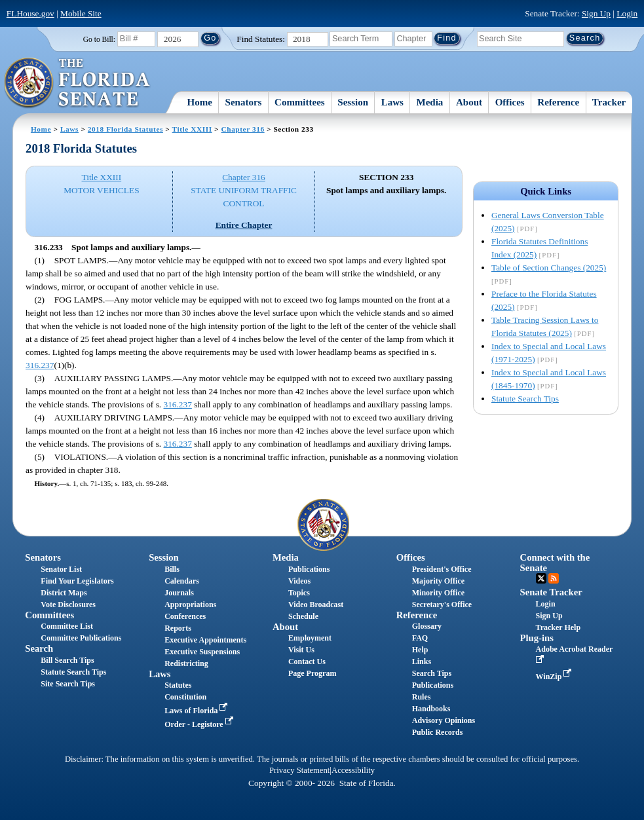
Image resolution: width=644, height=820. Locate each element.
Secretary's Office (442, 605)
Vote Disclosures (68, 605)
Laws (392, 102)
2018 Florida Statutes (125, 129)
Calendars (182, 581)
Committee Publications (81, 638)
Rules (422, 697)
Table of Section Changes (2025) (549, 268)
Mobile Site (81, 13)
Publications (309, 569)
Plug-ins (537, 638)
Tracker (609, 102)
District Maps (64, 593)
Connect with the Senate (555, 562)
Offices (510, 102)
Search (39, 648)
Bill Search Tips (67, 660)
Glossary (427, 626)
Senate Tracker (551, 592)
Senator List (61, 569)
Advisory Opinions (444, 720)
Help (420, 650)
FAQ (420, 638)
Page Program (312, 673)
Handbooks (431, 709)
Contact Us (307, 662)
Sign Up (596, 13)
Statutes (178, 685)
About (469, 102)
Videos (299, 581)
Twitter (541, 578)
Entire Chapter (244, 225)
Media (430, 102)
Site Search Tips (68, 684)
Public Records (438, 732)
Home (200, 102)
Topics (299, 593)
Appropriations (190, 605)
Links (422, 662)
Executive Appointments (205, 640)
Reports (178, 628)
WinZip (555, 677)
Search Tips (432, 673)
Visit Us (301, 650)
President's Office (442, 569)
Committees (300, 102)
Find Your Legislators (77, 581)
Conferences (185, 616)
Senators (244, 102)
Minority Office (438, 593)
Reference (558, 102)
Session (353, 102)
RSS (554, 578)
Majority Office (438, 581)
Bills (172, 569)
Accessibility (353, 770)
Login (627, 13)
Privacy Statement (299, 770)
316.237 (40, 365)
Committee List (67, 626)
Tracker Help (559, 627)
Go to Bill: (99, 39)
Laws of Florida (197, 711)
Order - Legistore (200, 724)
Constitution (185, 697)
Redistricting (186, 663)
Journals (179, 593)
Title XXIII (192, 129)
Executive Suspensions (202, 652)
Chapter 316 (243, 129)
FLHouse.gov (30, 13)
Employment (310, 638)
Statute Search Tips (525, 399)
